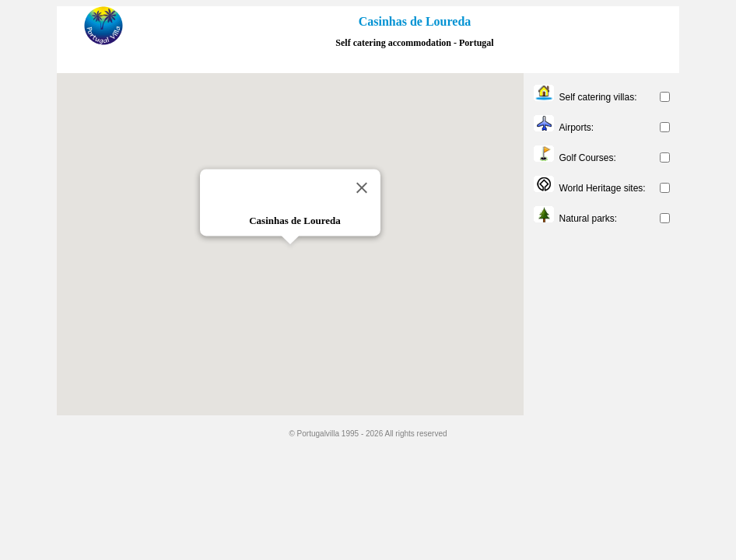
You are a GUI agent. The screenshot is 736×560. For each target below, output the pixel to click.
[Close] (362, 187)
